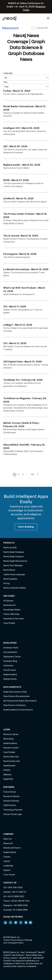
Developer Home (11, 648)
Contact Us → (11, 883)
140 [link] (32, 474)
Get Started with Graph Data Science (20, 701)
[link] (38, 475)
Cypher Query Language (14, 574)
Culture (7, 861)
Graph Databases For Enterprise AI (19, 294)
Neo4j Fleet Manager (13, 565)
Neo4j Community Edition (15, 588)
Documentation (10, 652)
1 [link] (15, 474)
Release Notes (10, 679)
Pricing (7, 583)
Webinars (7, 775)
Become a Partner (11, 796)
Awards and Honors (12, 848)
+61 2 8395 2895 (20, 910)
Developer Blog (10, 661)
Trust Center (9, 875)
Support (7, 870)
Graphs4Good (10, 852)
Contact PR (42, 28)
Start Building (26, 527)
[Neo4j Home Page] (9, 18)
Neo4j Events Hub (12, 761)
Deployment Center (12, 657)
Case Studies (9, 623)
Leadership (8, 866)
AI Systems (8, 601)
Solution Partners (11, 801)
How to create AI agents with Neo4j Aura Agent (25, 202)
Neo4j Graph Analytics (14, 557)
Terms (6, 940)
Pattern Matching (11, 614)
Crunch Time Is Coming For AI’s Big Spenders (23, 94)
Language (8, 73)
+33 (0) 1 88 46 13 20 (20, 901)
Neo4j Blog (9, 739)
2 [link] (19, 474)
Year (5, 82)
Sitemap (28, 940)
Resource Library (11, 734)
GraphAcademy (10, 674)
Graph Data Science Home (15, 692)
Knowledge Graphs (12, 610)
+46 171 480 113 (19, 892)
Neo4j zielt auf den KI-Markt (16, 168)
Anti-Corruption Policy (13, 943)
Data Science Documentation (17, 696)
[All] (26, 78)
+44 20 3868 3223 (16, 896)
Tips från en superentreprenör (17, 257)
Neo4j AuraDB (10, 548)
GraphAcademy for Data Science (18, 710)
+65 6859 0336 (21, 905)
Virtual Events (10, 670)
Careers (7, 857)
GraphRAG (8, 779)
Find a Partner (10, 792)
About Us (7, 839)
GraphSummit (9, 766)
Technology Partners (13, 810)
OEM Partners (10, 805)
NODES (7, 770)
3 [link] (23, 474)
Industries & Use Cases (14, 619)
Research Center (11, 748)
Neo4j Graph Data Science (15, 561)
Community (8, 666)
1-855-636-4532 (15, 887)
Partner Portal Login (13, 814)
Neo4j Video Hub (11, 757)
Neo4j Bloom (9, 570)
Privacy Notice (17, 940)
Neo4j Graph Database (14, 552)
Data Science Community (15, 705)
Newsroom (10, 28)
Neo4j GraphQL (10, 579)
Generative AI (9, 605)
